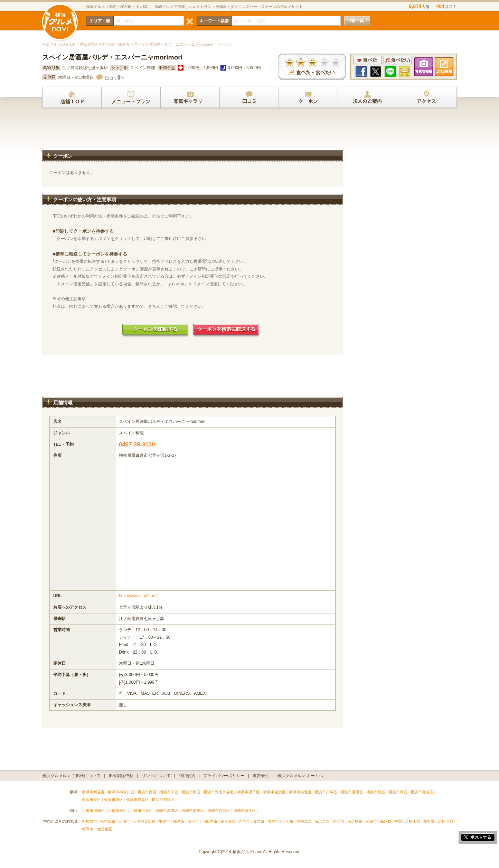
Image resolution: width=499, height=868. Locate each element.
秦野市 (259, 821)
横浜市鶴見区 (93, 792)
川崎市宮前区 (219, 811)
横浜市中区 (169, 792)
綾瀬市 (371, 821)
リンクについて (156, 776)
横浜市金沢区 (274, 792)
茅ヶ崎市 (228, 821)
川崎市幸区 (117, 811)
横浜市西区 (147, 792)
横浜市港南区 (352, 792)
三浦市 (124, 821)
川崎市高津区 (167, 811)
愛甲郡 (429, 821)
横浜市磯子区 (248, 792)
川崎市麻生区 (245, 811)
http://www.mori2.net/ (138, 596)
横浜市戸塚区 (326, 792)
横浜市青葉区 (138, 800)
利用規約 (187, 776)
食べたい (398, 60)
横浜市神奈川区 (121, 792)
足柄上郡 (413, 821)
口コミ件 (115, 78)
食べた (368, 60)
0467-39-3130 (137, 445)
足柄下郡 (445, 821)
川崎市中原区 (141, 811)
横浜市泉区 (114, 800)
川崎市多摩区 (193, 811)
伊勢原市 (304, 821)
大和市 (288, 821)
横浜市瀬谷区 (422, 792)
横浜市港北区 (300, 792)
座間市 (338, 821)
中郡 (398, 821)
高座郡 (386, 821)
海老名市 (322, 821)
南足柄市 (355, 821)
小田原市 (210, 821)
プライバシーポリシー (224, 776)
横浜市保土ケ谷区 (219, 792)
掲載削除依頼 (121, 776)
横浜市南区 (191, 792)
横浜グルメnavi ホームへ (300, 776)
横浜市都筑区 (163, 800)
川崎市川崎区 (93, 811)
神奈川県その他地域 (97, 44)
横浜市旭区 (376, 792)
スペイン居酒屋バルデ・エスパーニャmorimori (174, 44)
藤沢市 (193, 821)
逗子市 (244, 821)
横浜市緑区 (398, 792)
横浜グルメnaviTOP (59, 44)
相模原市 (90, 821)
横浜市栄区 (91, 800)
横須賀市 (108, 821)
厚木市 (273, 821)
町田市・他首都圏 (98, 829)
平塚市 (164, 821)
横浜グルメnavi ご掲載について (71, 776)
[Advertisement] (192, 132)
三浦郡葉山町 (144, 821)
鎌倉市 (124, 44)
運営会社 (261, 776)
